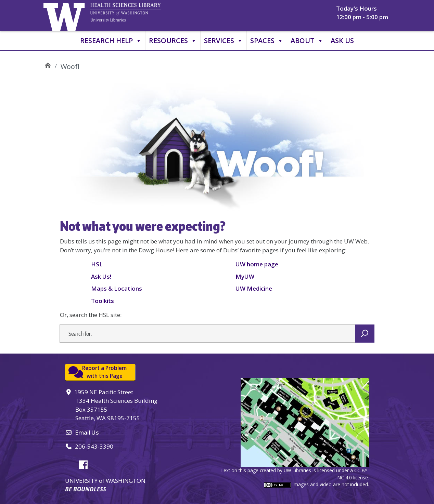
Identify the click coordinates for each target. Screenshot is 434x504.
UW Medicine (254, 288)
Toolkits (103, 301)
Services (224, 41)
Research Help (111, 41)
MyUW (245, 276)
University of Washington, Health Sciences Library (134, 15)
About (307, 41)
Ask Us (342, 41)
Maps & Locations (117, 288)
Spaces (267, 41)
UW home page (257, 264)
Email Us (87, 432)
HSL (97, 264)
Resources (173, 41)
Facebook (86, 464)
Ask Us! (101, 276)
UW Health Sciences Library (48, 64)
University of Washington (66, 15)
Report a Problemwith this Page (104, 372)
